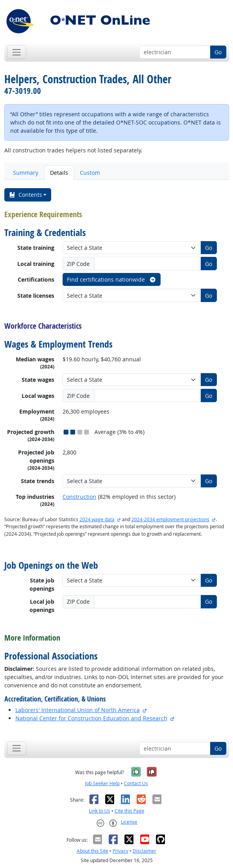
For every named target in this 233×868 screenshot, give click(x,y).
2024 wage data (97, 519)
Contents (25, 195)
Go (218, 52)
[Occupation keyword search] (175, 52)
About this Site (92, 851)
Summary (26, 173)
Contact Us (136, 783)
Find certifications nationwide (112, 279)
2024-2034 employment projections (170, 519)
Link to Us (100, 811)
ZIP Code (78, 264)
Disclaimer (144, 851)
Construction (80, 497)
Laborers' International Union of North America (78, 710)
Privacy (120, 851)
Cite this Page (129, 811)
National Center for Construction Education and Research (91, 718)
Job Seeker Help (102, 783)
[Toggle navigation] (17, 52)
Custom (90, 173)
